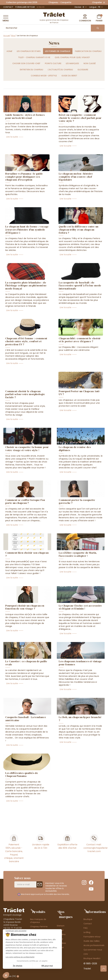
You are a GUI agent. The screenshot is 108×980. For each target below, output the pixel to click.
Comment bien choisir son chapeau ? (27, 554)
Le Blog (41, 7)
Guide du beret (69, 76)
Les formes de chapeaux (58, 51)
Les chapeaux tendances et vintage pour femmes (80, 663)
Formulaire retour (25, 7)
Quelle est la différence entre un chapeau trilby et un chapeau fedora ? (79, 230)
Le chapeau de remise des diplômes (75, 449)
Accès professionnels (94, 945)
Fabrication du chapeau (88, 51)
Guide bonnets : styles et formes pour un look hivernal (25, 116)
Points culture (53, 63)
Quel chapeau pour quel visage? (72, 57)
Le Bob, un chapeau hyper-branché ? (80, 719)
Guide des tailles (92, 941)
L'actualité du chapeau (60, 70)
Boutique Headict (92, 958)
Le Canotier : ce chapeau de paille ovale (26, 663)
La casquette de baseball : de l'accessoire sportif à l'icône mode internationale (80, 286)
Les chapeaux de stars (29, 51)
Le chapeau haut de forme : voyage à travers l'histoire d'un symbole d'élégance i (27, 230)
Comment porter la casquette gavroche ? (77, 502)
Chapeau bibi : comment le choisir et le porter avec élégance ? (80, 340)
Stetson (61, 926)
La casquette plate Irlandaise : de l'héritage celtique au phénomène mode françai (26, 286)
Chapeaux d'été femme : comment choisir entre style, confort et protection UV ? (26, 341)
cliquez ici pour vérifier (80, 894)
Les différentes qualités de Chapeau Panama (22, 775)
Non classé (90, 63)
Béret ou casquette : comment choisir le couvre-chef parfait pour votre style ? (80, 118)
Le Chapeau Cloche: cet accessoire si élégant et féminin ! (80, 607)
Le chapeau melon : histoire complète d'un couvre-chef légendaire (76, 177)
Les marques (72, 63)
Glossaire (83, 70)
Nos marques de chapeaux (38, 921)
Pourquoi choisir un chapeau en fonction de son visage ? (25, 607)
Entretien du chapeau (31, 70)
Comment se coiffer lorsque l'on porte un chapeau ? (25, 502)
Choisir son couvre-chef (26, 63)
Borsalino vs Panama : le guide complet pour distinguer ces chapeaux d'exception (24, 177)
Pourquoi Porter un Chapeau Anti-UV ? (80, 393)
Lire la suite (12, 137)
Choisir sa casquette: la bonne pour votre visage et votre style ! (27, 449)
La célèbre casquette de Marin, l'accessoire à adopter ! (78, 554)
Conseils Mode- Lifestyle (44, 76)
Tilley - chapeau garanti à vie (34, 57)
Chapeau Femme (39, 927)
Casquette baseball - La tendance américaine (26, 719)
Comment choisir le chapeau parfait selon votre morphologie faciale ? (25, 394)
